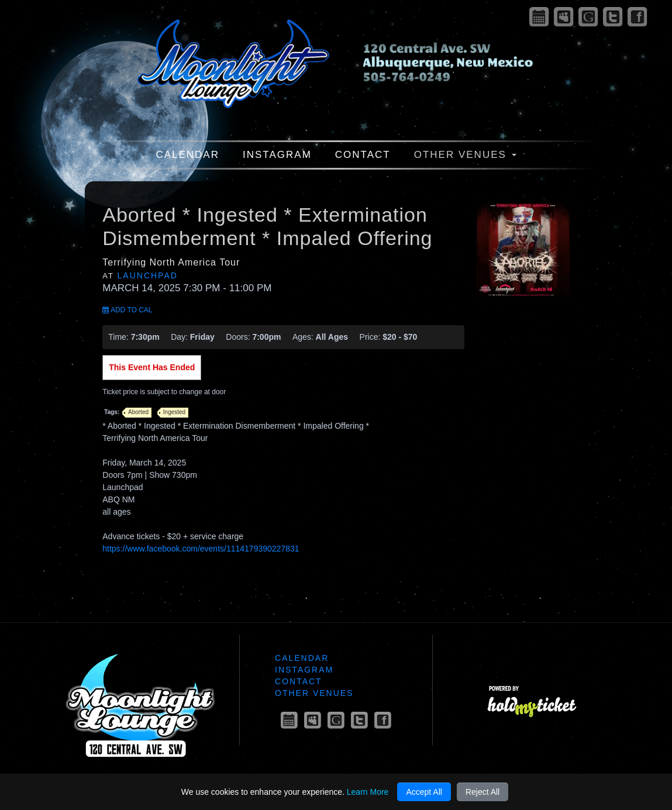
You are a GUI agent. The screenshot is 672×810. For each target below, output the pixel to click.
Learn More (368, 792)
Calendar (187, 155)
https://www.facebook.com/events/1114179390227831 (201, 549)
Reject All (483, 792)
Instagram (277, 155)
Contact (363, 155)
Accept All (424, 792)
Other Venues (465, 155)
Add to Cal (127, 310)
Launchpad (148, 275)
